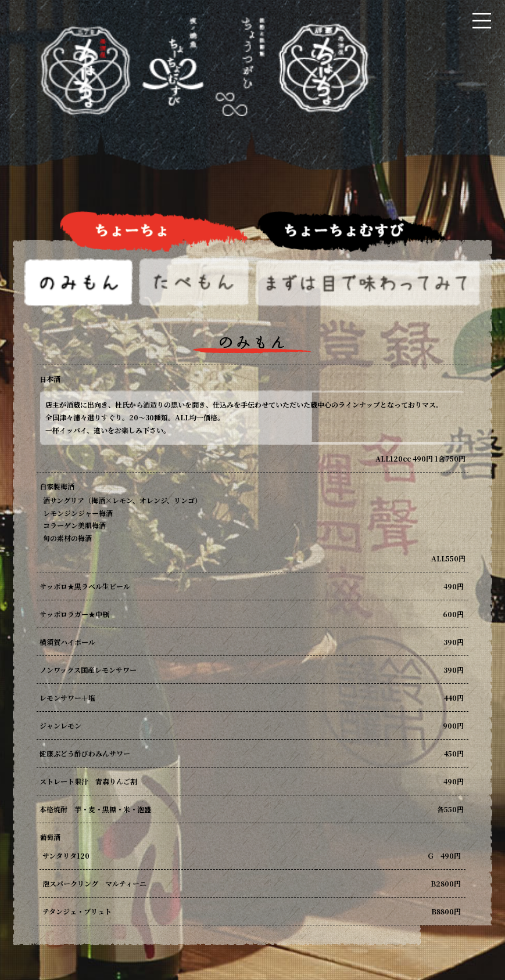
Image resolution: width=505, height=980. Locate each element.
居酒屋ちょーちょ (205, 85)
